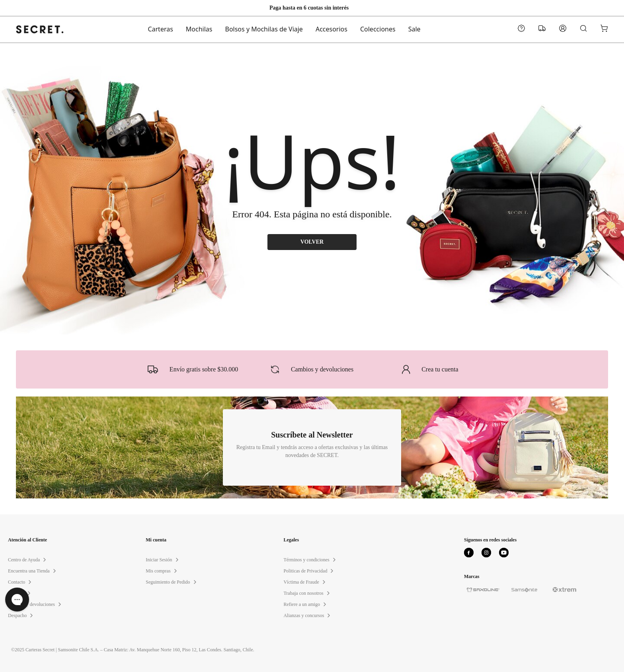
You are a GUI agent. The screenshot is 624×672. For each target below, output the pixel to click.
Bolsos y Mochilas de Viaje (264, 29)
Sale (414, 29)
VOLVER (312, 242)
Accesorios (331, 29)
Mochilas (199, 29)
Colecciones (378, 29)
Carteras (160, 29)
